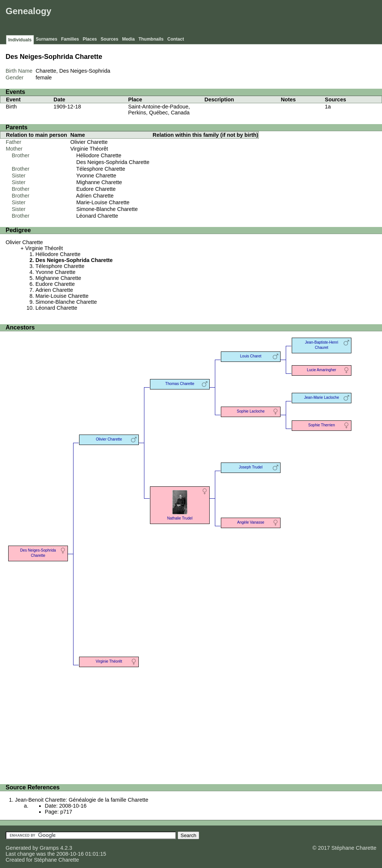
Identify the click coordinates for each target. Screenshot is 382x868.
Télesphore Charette (101, 169)
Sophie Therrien (322, 425)
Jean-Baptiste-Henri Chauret (321, 345)
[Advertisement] (244, 19)
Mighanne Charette (99, 182)
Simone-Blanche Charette (107, 209)
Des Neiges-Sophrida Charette (113, 162)
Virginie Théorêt (89, 149)
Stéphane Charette (57, 860)
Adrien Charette (95, 196)
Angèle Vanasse (251, 522)
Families (70, 39)
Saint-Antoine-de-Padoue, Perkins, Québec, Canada (159, 110)
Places (90, 39)
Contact (176, 39)
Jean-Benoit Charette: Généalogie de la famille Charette (82, 800)
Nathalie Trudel (180, 504)
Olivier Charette (89, 142)
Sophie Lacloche (251, 411)
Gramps (49, 848)
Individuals (20, 40)
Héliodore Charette (99, 155)
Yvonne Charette (96, 176)
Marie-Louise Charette (103, 202)
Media (128, 39)
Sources (109, 39)
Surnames (47, 39)
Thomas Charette (180, 384)
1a (328, 107)
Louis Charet (251, 356)
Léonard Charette (97, 216)
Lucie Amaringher (322, 370)
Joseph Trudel (251, 467)
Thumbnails (151, 39)
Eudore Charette (96, 189)
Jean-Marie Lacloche (322, 397)
